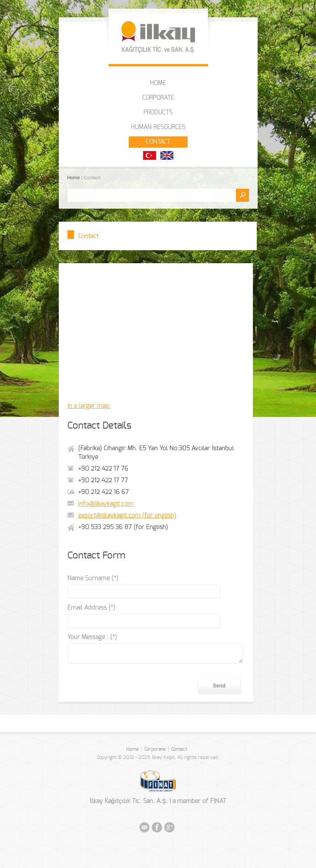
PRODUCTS (158, 113)
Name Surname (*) (93, 578)
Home (74, 177)
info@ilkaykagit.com (106, 504)
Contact (179, 749)
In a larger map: (89, 406)
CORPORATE (158, 98)
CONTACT (158, 142)
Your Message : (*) (92, 637)
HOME (158, 83)
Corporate (155, 749)
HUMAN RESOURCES (158, 127)
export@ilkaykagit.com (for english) (127, 516)
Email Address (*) (91, 608)
